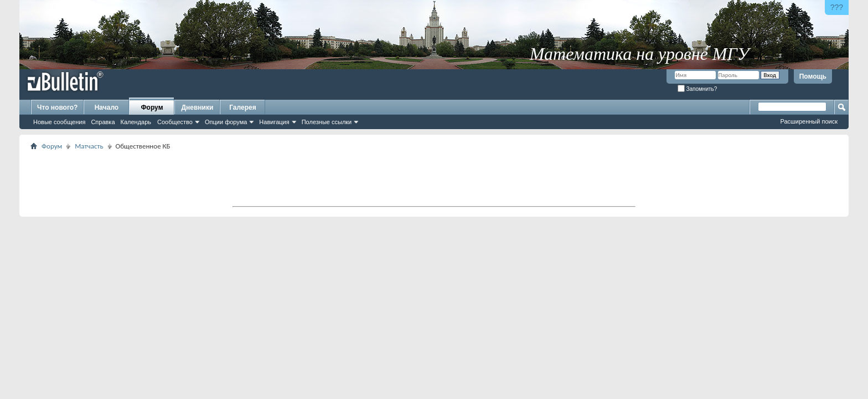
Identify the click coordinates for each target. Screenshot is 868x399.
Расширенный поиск (809, 121)
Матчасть (89, 146)
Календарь (136, 122)
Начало (107, 108)
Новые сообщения (59, 122)
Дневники (198, 108)
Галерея (242, 108)
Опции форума (226, 122)
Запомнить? (697, 89)
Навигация (274, 122)
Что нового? (57, 108)
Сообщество (175, 122)
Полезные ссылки (327, 122)
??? (837, 7)
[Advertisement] (434, 178)
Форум (152, 108)
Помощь (813, 76)
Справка (103, 122)
